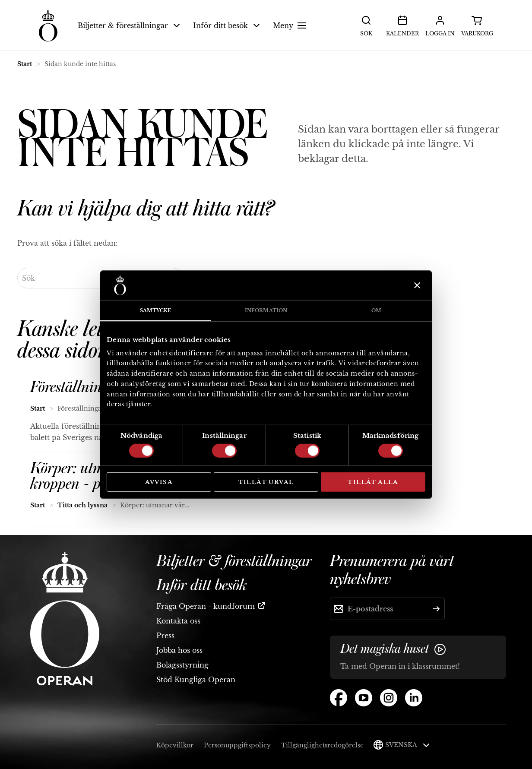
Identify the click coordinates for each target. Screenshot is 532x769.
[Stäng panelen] (416, 285)
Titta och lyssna (82, 505)
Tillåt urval (266, 482)
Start (25, 64)
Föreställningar (76, 387)
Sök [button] (366, 25)
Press (165, 636)
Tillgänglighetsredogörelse (322, 745)
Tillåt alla (373, 482)
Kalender (402, 25)
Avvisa (159, 482)
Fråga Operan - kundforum (206, 606)
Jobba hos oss (179, 650)
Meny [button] (291, 25)
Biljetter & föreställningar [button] (129, 25)
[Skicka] (436, 609)
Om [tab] (376, 310)
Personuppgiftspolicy (237, 745)
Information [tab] (266, 310)
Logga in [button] (440, 25)
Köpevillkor (175, 745)
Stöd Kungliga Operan (196, 680)
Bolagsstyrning (182, 665)
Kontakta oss (178, 621)
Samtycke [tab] (156, 310)
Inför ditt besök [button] (226, 25)
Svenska (407, 745)
